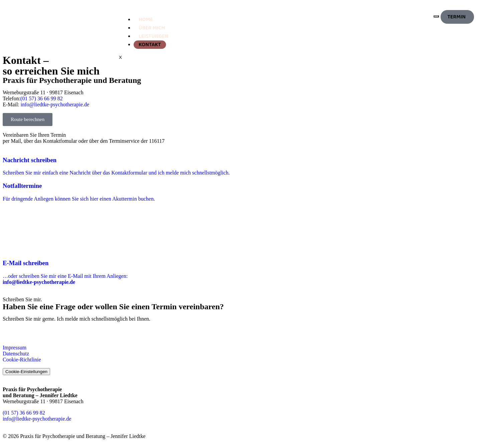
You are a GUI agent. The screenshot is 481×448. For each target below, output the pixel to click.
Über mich (152, 28)
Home (146, 20)
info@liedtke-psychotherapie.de (55, 104)
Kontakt (150, 45)
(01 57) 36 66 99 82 (42, 98)
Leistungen (153, 36)
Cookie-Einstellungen (26, 372)
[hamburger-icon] (436, 16)
